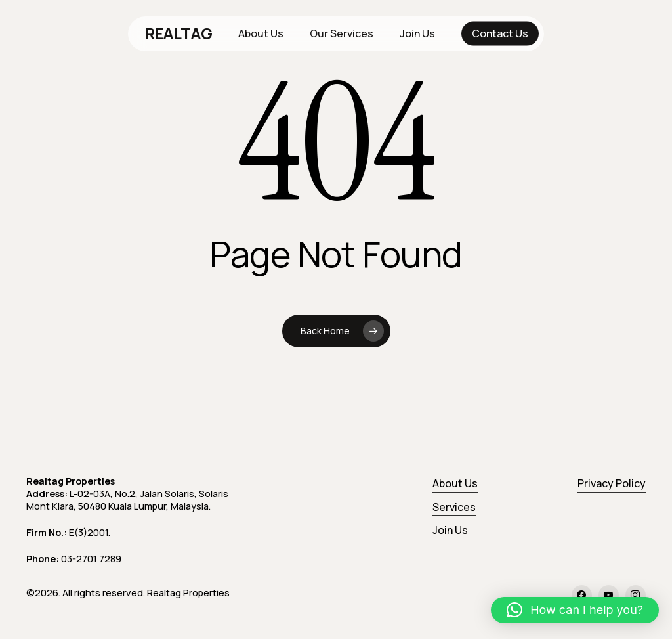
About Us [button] (455, 483)
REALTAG (178, 33)
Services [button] (454, 507)
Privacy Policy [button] (612, 483)
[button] (575, 610)
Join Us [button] (450, 530)
